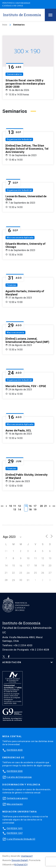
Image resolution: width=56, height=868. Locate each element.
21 (46, 506)
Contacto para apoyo (17, 798)
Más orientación (15, 804)
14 (19, 510)
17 (35, 506)
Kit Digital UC (20, 865)
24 (28, 573)
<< (2, 506)
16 (30, 506)
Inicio (5, 25)
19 (35, 510)
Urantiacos (26, 856)
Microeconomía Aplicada (20, 238)
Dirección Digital (19, 860)
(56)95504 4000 (15, 750)
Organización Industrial (19, 139)
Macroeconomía (15, 333)
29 (13, 580)
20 (41, 506)
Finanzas (11, 285)
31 (28, 580)
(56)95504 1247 (15, 833)
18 (30, 510)
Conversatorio (14, 74)
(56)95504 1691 (15, 828)
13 (15, 510)
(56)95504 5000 (15, 771)
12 (19, 506)
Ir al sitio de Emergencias (19, 777)
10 (10, 506)
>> (54, 506)
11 (15, 506)
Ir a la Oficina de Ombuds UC (21, 839)
